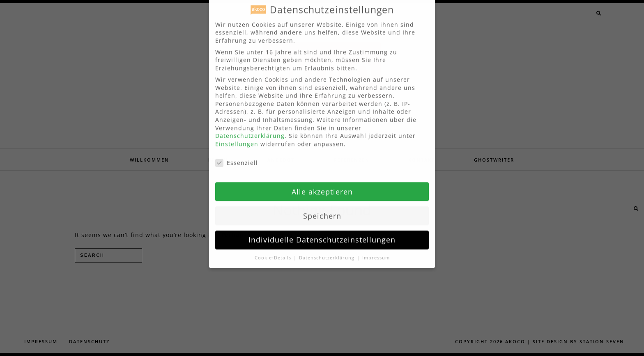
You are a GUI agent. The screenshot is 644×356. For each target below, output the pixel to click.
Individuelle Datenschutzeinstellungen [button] (322, 232)
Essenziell (237, 155)
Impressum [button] (376, 250)
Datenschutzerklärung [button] (328, 250)
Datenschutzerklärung (250, 128)
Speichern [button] (322, 208)
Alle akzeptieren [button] (322, 184)
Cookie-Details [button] (274, 250)
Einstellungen (237, 136)
